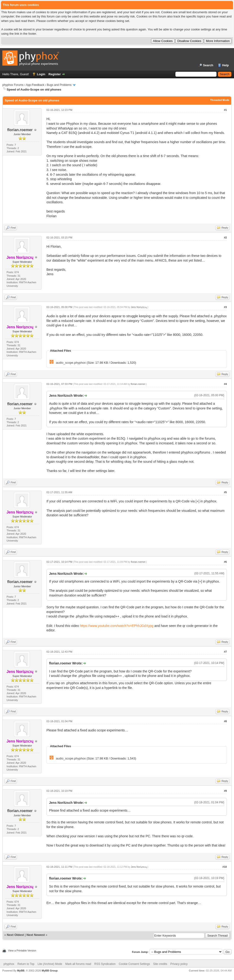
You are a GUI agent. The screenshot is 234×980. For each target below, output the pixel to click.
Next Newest (36, 935)
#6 (225, 562)
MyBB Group (50, 971)
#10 (225, 867)
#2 (225, 238)
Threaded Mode (220, 100)
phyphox (9, 964)
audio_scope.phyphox (71, 363)
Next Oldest (15, 935)
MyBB (21, 971)
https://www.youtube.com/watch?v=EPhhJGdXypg (117, 626)
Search (208, 65)
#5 (225, 492)
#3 (225, 307)
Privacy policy (179, 964)
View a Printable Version (22, 951)
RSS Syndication (105, 964)
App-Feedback (35, 85)
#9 (225, 791)
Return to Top (26, 964)
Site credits (160, 964)
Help (225, 65)
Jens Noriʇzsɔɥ (139, 307)
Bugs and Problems (59, 85)
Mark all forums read (78, 964)
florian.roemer (20, 130)
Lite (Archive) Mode (50, 964)
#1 (225, 110)
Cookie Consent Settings (134, 964)
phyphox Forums (13, 85)
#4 (225, 384)
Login (41, 74)
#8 (225, 721)
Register (55, 74)
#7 (225, 652)
